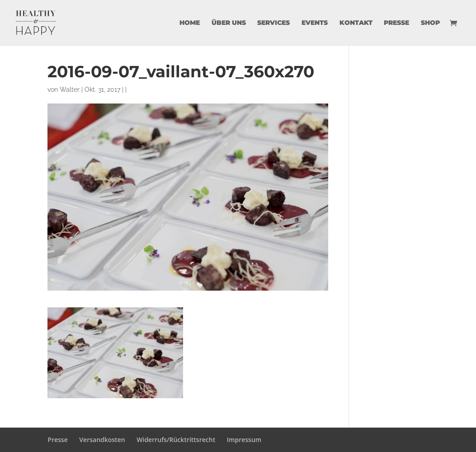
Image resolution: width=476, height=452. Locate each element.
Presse (396, 23)
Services (273, 23)
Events (315, 23)
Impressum (244, 440)
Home (190, 23)
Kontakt (356, 23)
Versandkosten (102, 440)
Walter (70, 89)
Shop (430, 23)
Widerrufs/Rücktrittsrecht (176, 440)
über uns (229, 23)
